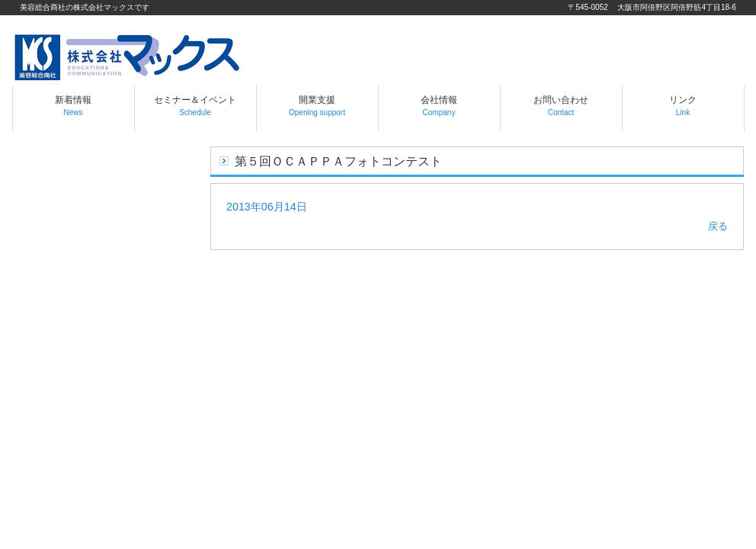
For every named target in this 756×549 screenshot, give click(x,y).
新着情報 (73, 106)
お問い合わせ (561, 106)
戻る (718, 226)
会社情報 (439, 106)
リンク (683, 106)
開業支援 (317, 106)
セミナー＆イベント (195, 106)
